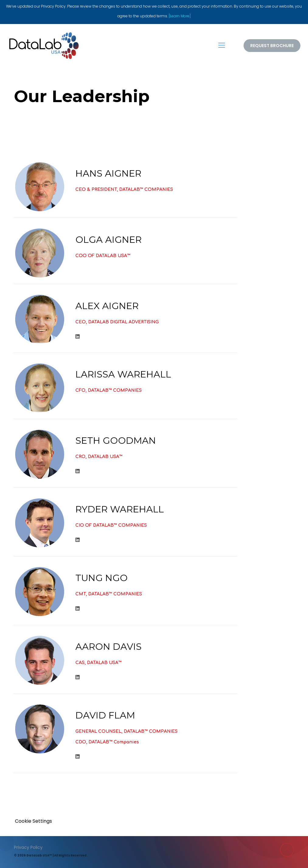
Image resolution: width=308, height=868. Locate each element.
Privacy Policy (28, 847)
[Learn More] (180, 16)
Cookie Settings (33, 821)
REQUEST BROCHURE (272, 46)
